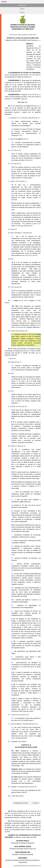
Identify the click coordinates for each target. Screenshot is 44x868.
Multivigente (22, 5)
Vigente (22, 9)
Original (22, 12)
